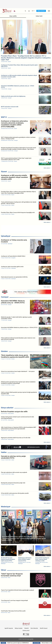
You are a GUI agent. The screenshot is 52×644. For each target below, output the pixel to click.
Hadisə (4, 452)
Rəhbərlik (27, 628)
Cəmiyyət (5, 297)
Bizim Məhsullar (34, 628)
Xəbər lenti (39, 16)
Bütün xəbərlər (47, 168)
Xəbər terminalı (41, 11)
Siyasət (4, 172)
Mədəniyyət (6, 507)
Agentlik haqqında (9, 628)
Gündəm (4, 351)
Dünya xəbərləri (7, 408)
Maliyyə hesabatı (19, 628)
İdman (4, 570)
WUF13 (4, 117)
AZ (33, 11)
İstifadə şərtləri (26, 631)
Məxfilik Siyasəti (44, 628)
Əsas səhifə (13, 16)
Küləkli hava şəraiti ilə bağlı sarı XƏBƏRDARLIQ (19, 643)
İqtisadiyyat (6, 236)
